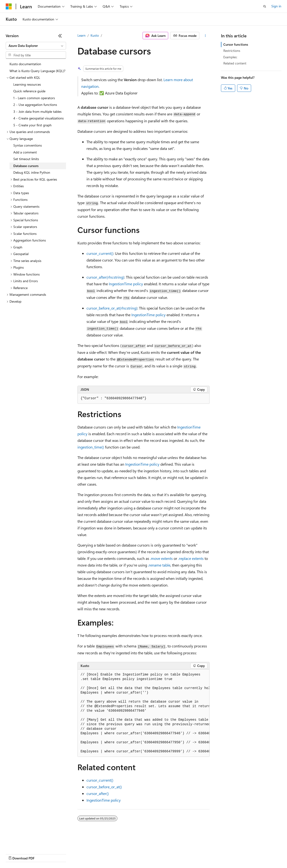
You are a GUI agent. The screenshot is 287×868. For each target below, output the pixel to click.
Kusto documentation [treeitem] (25, 64)
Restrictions (232, 51)
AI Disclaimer (15, 854)
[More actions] (205, 36)
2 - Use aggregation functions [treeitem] (35, 105)
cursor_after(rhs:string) (105, 277)
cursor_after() (98, 793)
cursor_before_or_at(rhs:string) (112, 308)
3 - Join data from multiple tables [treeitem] (37, 111)
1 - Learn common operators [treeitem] (34, 98)
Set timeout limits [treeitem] (26, 159)
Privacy (104, 854)
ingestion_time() (91, 447)
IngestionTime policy (126, 284)
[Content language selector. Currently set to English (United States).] (27, 842)
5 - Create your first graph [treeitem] (32, 125)
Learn (81, 35)
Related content (235, 63)
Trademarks (197, 854)
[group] (143, 713)
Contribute (85, 854)
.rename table (159, 565)
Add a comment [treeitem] (25, 152)
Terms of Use (174, 854)
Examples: (230, 57)
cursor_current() (100, 253)
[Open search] (265, 6)
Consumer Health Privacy (136, 854)
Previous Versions (43, 854)
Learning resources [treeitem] (27, 84)
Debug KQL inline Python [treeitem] (32, 172)
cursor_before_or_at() (104, 787)
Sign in (276, 6)
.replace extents (191, 558)
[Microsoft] (9, 6)
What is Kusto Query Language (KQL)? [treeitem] (37, 71)
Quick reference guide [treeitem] (29, 91)
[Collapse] (60, 36)
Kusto (95, 35)
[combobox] (36, 46)
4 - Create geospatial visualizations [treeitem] (38, 118)
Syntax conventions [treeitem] (28, 145)
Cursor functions (236, 44)
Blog (65, 854)
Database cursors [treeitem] (26, 166)
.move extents (161, 558)
